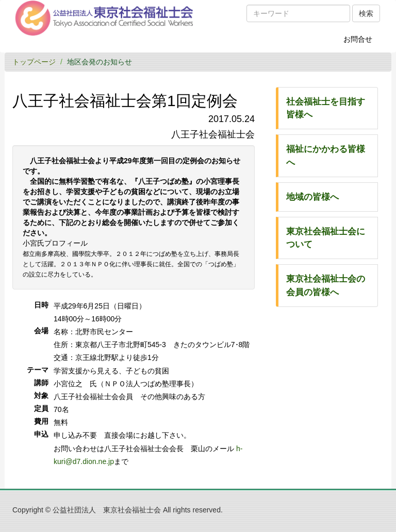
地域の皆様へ (312, 197)
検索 (366, 13)
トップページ (34, 62)
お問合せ (361, 43)
